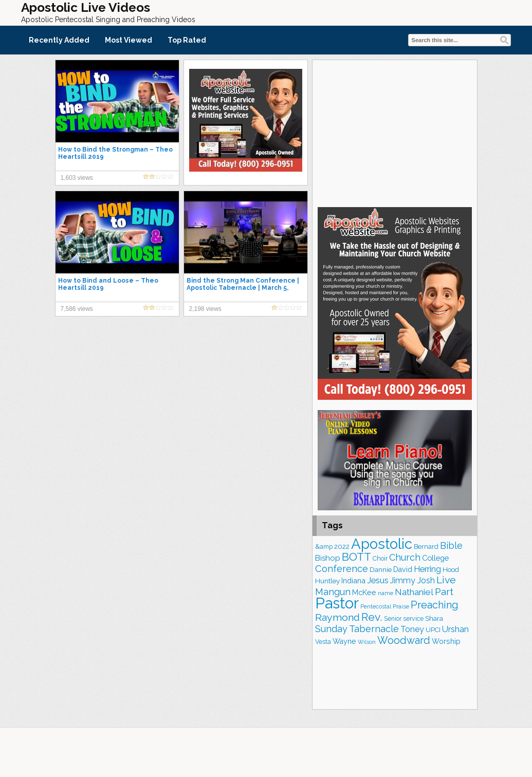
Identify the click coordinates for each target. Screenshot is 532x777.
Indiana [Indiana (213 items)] (353, 580)
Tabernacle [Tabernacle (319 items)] (374, 629)
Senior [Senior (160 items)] (393, 619)
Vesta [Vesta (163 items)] (323, 642)
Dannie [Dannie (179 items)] (381, 570)
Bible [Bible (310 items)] (451, 545)
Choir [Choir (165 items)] (380, 558)
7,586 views (77, 309)
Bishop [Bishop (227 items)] (328, 558)
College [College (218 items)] (435, 558)
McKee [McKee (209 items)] (364, 593)
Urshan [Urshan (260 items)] (455, 629)
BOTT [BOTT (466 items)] (356, 557)
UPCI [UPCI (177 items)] (433, 630)
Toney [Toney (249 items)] (412, 629)
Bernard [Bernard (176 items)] (426, 547)
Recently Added (59, 40)
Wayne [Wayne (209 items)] (344, 641)
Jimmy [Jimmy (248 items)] (403, 580)
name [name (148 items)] (386, 593)
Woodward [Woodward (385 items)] (404, 640)
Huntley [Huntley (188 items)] (327, 581)
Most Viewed (129, 40)
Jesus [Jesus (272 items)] (378, 580)
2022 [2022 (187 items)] (342, 547)
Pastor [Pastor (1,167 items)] (337, 603)
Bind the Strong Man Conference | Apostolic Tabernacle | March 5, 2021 (243, 288)
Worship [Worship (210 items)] (446, 641)
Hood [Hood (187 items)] (451, 570)
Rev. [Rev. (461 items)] (372, 617)
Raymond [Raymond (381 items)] (337, 617)
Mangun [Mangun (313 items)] (333, 592)
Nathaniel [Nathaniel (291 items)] (414, 592)
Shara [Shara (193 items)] (434, 618)
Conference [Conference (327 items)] (342, 569)
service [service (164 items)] (413, 618)
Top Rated (187, 40)
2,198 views (205, 309)
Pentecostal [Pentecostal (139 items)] (376, 607)
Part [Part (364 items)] (444, 591)
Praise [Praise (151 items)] (401, 606)
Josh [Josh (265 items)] (426, 580)
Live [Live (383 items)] (446, 580)
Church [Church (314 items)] (405, 557)
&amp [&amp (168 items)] (324, 547)
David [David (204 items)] (403, 569)
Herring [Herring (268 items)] (427, 569)
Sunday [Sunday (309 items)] (331, 629)
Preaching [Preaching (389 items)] (435, 605)
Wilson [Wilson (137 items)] (367, 642)
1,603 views (77, 178)
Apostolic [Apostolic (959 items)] (382, 544)
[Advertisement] (395, 132)
